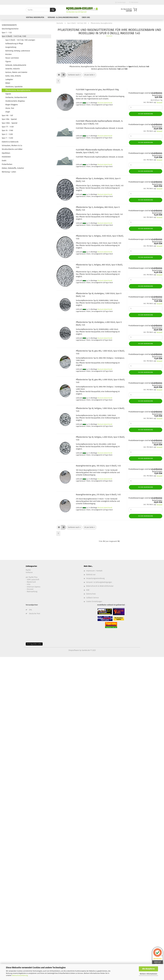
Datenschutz (91, 594)
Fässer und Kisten (12, 58)
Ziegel (8, 112)
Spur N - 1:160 (7, 130)
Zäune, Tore (10, 108)
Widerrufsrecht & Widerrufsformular (100, 586)
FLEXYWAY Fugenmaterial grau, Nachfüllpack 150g (97, 90)
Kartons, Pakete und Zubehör (16, 72)
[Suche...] (53, 10)
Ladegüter (9, 80)
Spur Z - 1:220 (7, 134)
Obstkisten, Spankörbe (14, 87)
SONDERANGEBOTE (9, 25)
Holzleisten (6, 157)
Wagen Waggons (12, 105)
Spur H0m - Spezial (10, 123)
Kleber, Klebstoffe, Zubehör (13, 168)
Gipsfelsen (6, 153)
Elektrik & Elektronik (10, 142)
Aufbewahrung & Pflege (14, 44)
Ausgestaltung (11, 47)
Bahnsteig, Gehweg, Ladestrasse (18, 51)
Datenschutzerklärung (20, 975)
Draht (4, 161)
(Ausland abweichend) (105, 103)
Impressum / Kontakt (94, 571)
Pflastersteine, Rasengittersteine (18, 90)
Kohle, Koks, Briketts (13, 76)
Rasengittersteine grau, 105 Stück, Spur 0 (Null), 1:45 (98, 466)
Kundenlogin (120, 2)
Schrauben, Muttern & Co (12, 145)
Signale (8, 94)
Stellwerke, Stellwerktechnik (16, 97)
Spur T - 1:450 (7, 138)
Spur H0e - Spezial (9, 119)
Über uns (86, 17)
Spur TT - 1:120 (8, 127)
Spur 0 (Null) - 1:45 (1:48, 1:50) (14, 36)
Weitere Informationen (148, 974)
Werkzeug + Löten (9, 172)
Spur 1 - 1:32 (7, 33)
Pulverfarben (7, 164)
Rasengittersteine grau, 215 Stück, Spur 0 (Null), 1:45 (98, 495)
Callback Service (92, 598)
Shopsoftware (74, 650)
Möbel (8, 83)
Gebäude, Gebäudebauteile (16, 65)
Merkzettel (134, 2)
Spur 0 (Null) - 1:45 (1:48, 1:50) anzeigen (20, 40)
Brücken (8, 54)
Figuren (8, 62)
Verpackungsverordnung (95, 578)
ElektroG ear (91, 575)
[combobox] (74, 75)
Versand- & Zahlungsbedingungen (63, 17)
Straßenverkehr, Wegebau (15, 101)
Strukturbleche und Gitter (12, 149)
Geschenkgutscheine (10, 29)
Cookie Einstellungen (94, 602)
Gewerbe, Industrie (13, 69)
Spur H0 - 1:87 (7, 115)
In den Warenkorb (146, 114)
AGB (88, 590)
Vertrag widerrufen (35, 17)
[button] (59, 75)
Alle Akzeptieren (148, 969)
